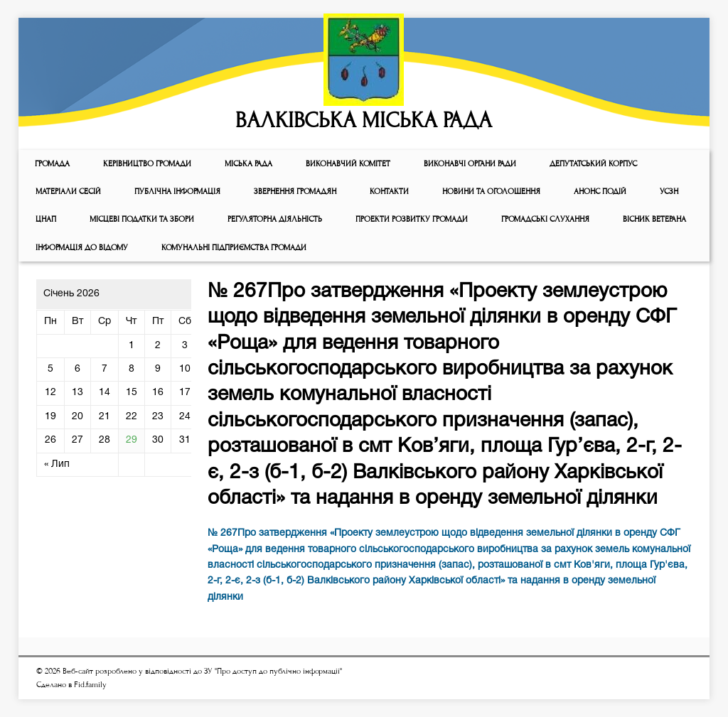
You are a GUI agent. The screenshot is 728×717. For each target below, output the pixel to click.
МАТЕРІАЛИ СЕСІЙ (68, 192)
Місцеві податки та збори (142, 219)
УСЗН (669, 192)
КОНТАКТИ (389, 192)
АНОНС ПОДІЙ (600, 192)
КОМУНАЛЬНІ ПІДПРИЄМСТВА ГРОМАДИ (234, 248)
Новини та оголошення (491, 192)
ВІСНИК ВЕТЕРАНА (654, 219)
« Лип (57, 464)
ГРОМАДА (52, 164)
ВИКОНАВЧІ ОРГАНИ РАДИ (470, 164)
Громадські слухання (545, 219)
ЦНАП (46, 219)
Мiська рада (248, 164)
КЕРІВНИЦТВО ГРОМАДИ (147, 164)
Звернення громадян (295, 192)
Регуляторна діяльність (275, 219)
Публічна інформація (177, 192)
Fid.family (90, 685)
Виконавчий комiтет (348, 164)
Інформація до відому (82, 248)
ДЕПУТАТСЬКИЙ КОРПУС (593, 164)
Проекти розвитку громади (412, 219)
